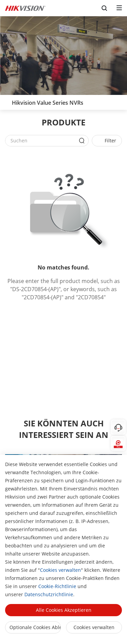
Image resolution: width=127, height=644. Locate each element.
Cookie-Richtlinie (57, 586)
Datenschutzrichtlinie (49, 594)
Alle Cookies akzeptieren (64, 610)
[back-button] (6, 101)
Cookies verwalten (60, 570)
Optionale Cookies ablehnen (35, 627)
